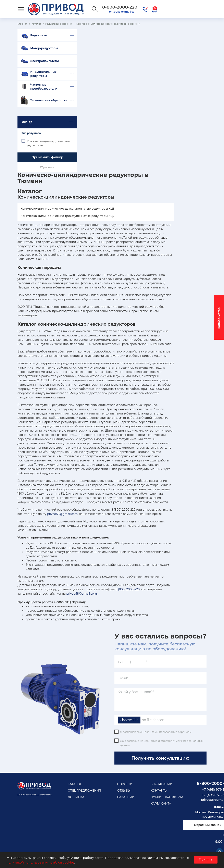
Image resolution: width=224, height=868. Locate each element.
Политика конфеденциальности (34, 795)
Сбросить (47, 167)
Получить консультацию (160, 758)
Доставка (76, 797)
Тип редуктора (31, 133)
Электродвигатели (45, 61)
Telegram (220, 851)
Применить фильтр (47, 157)
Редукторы (39, 35)
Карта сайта (161, 804)
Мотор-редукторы (44, 48)
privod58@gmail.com (123, 12)
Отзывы (124, 791)
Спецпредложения (84, 791)
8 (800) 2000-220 (128, 589)
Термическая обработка (49, 100)
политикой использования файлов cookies (40, 862)
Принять (206, 859)
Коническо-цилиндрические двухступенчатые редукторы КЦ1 (67, 209)
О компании (161, 784)
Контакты (159, 791)
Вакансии (126, 797)
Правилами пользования (160, 732)
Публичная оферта (167, 797)
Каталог (75, 784)
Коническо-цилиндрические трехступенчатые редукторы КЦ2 (67, 216)
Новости (125, 784)
